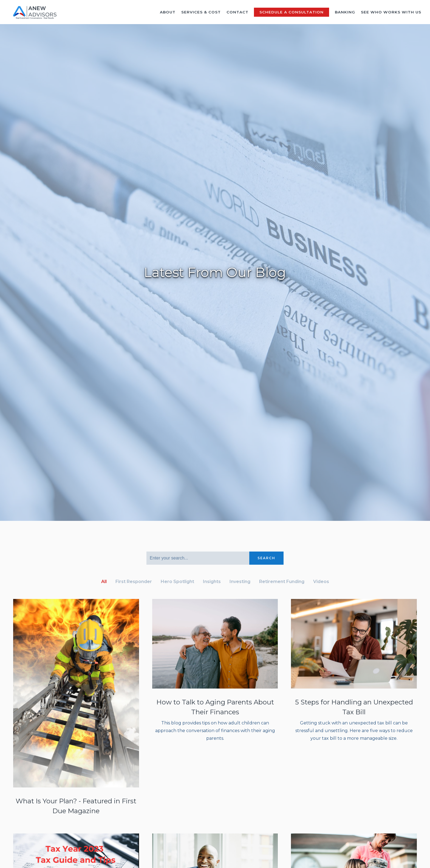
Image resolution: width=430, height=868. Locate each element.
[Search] (198, 558)
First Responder (134, 582)
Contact (237, 12)
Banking (345, 12)
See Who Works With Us (391, 12)
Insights (212, 582)
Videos (321, 582)
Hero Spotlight (177, 582)
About (168, 12)
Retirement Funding (282, 582)
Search (266, 558)
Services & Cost (201, 12)
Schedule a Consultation (292, 12)
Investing (240, 582)
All (104, 582)
